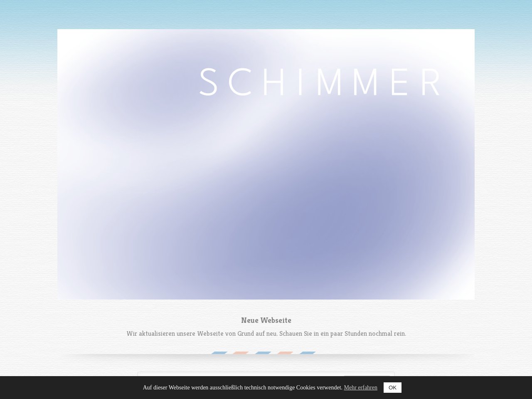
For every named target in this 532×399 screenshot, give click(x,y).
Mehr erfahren (361, 388)
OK (393, 388)
